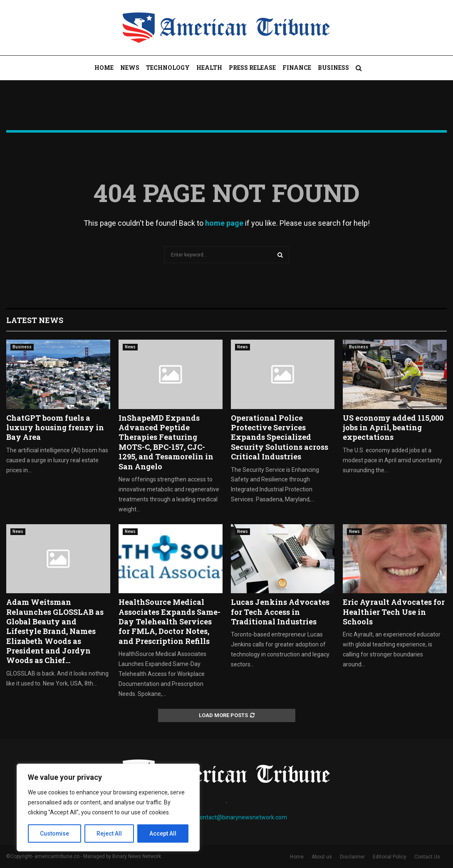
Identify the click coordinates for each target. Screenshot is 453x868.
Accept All (163, 833)
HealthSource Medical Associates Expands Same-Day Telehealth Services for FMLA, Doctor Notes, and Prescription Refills (170, 621)
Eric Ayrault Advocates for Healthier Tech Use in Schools (394, 612)
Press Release (252, 68)
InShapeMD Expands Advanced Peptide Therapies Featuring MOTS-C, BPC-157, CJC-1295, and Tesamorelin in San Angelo (166, 442)
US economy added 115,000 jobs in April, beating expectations (393, 428)
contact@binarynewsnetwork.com (242, 817)
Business (333, 68)
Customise (55, 833)
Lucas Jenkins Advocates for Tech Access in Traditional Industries (280, 612)
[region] (108, 808)
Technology (168, 68)
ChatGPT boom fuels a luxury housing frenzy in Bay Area (55, 428)
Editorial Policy (390, 857)
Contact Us (427, 857)
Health (209, 68)
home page (224, 223)
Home (104, 68)
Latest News (35, 320)
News (130, 68)
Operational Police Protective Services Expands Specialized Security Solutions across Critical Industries (280, 437)
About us (322, 857)
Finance (297, 68)
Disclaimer (352, 857)
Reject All (110, 833)
